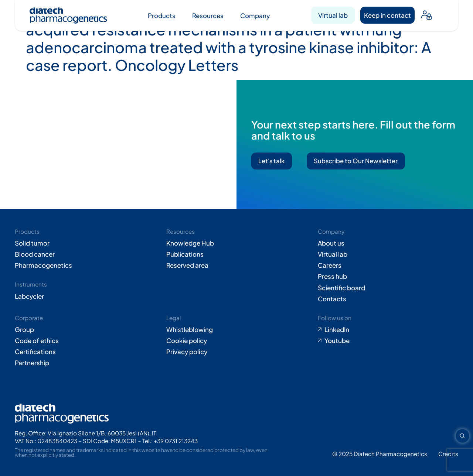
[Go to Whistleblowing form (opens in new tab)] (236, 329)
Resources (208, 16)
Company (255, 16)
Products (162, 16)
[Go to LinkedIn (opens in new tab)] (388, 329)
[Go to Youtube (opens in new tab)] (388, 340)
